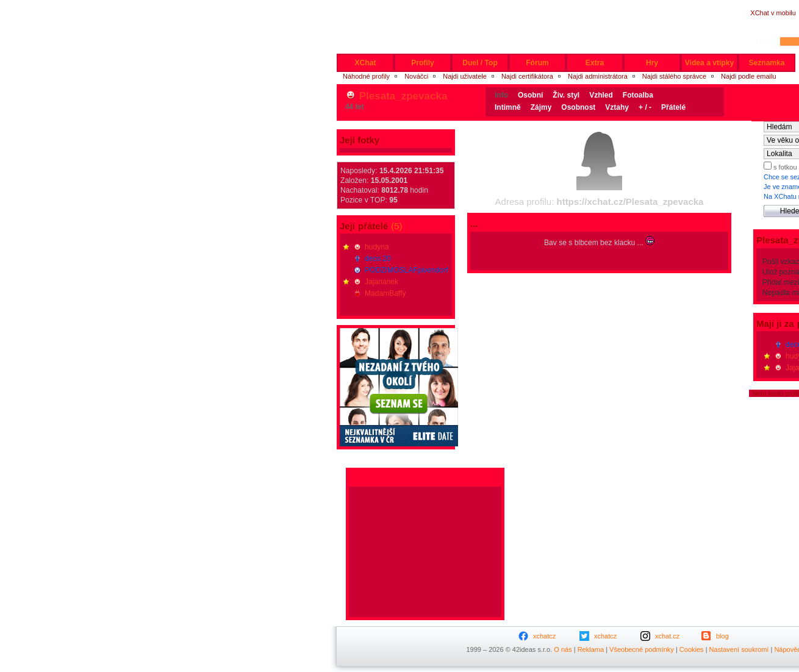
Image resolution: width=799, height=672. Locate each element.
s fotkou (784, 167)
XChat (366, 63)
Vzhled (601, 95)
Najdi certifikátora (527, 76)
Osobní (530, 95)
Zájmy (541, 107)
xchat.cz (667, 636)
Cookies (692, 649)
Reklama (591, 649)
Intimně (508, 107)
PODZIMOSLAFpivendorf (406, 270)
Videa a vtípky (709, 63)
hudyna (377, 247)
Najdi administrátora (598, 76)
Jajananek (382, 282)
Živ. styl (566, 95)
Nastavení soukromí (739, 649)
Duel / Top (480, 63)
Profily (423, 63)
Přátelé (673, 107)
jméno (766, 41)
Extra (595, 63)
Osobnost (578, 107)
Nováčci (416, 76)
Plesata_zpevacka (403, 96)
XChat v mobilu (773, 13)
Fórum (537, 63)
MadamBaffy (385, 293)
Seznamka (766, 63)
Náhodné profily (366, 76)
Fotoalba (638, 95)
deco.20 (378, 259)
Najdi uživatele (465, 76)
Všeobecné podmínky (642, 649)
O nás (563, 649)
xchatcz (544, 636)
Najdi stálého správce (674, 76)
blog (722, 636)
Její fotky (360, 140)
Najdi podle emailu (749, 76)
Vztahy (617, 107)
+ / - (645, 107)
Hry (652, 63)
